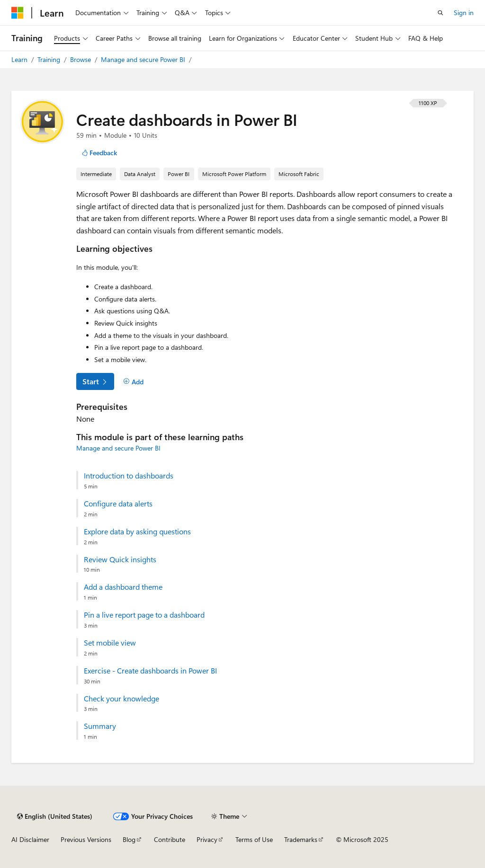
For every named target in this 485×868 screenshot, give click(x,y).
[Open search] (440, 13)
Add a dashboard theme (123, 587)
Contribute (170, 839)
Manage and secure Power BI (144, 59)
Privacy (207, 839)
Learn (20, 59)
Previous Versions (86, 839)
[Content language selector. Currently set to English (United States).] (55, 816)
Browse (81, 59)
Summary (100, 726)
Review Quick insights (120, 559)
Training (50, 59)
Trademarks (301, 839)
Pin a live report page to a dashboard (144, 615)
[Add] (133, 382)
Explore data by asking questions (137, 531)
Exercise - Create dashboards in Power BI (150, 671)
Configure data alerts (118, 504)
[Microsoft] (18, 13)
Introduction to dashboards (129, 476)
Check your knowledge (121, 699)
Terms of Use (254, 839)
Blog (129, 839)
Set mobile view (110, 643)
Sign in (464, 13)
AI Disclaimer (30, 839)
